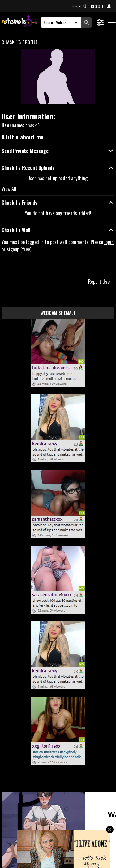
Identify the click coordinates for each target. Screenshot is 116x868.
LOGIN (79, 6)
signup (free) (19, 249)
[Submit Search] (87, 22)
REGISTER (101, 6)
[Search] (49, 22)
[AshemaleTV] (19, 22)
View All (9, 189)
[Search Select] (66, 22)
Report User (100, 282)
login (109, 242)
